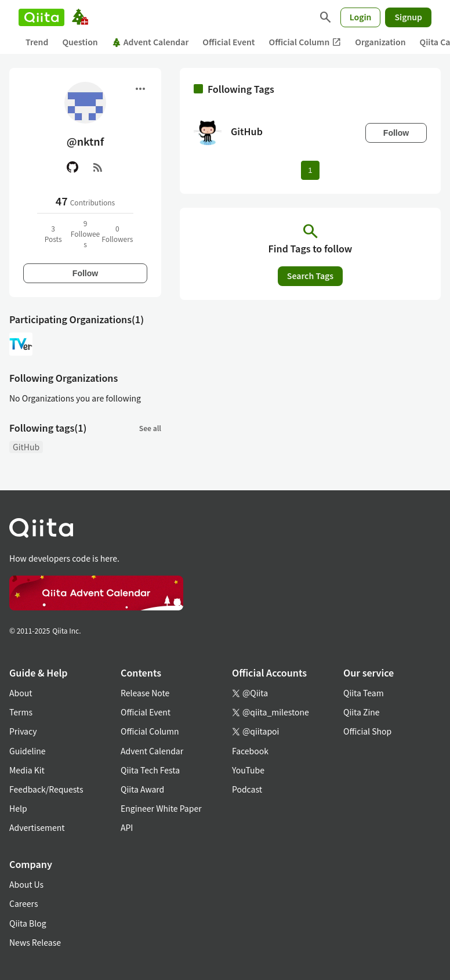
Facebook (250, 751)
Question (80, 42)
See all (150, 428)
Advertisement (37, 827)
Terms (21, 712)
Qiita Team (364, 693)
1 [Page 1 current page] (310, 170)
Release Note (145, 693)
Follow (85, 273)
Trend (37, 42)
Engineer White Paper (161, 808)
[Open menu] (140, 89)
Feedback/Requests (46, 789)
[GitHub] (72, 167)
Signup (408, 17)
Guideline (28, 751)
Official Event (228, 42)
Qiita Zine (362, 712)
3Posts (53, 234)
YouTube (248, 770)
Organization (380, 42)
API (127, 827)
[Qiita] (41, 17)
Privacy (23, 731)
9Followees (86, 234)
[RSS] (98, 167)
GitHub (26, 447)
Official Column (305, 42)
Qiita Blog (28, 923)
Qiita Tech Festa (150, 770)
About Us (26, 884)
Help (18, 808)
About (21, 693)
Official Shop (367, 731)
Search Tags (310, 276)
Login (361, 17)
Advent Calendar (150, 42)
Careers (23, 903)
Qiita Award (142, 789)
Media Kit (27, 770)
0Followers (117, 234)
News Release (35, 942)
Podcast (247, 789)
